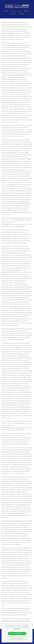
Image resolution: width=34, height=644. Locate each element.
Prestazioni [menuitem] (26, 11)
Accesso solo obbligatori (17, 638)
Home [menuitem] (6, 11)
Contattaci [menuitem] (21, 14)
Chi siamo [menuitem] (13, 11)
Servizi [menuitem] (19, 11)
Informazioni (25, 627)
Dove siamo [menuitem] (13, 14)
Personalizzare (17, 629)
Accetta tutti (17, 634)
